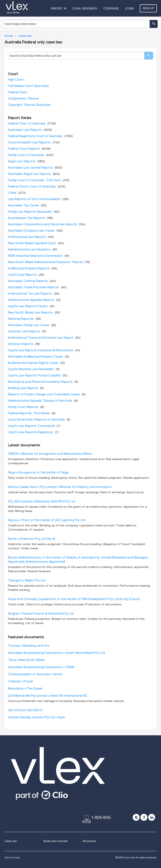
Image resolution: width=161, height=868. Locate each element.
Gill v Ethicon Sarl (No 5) (25, 710)
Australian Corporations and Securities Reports (42, 224)
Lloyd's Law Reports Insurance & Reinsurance (41, 350)
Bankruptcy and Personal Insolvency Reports (40, 382)
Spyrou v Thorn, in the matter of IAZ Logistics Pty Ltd (47, 520)
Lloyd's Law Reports (22, 275)
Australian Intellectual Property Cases (35, 357)
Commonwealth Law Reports (29, 142)
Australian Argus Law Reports (30, 174)
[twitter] (136, 817)
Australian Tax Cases (23, 205)
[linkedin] (152, 817)
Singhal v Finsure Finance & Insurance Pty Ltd (41, 614)
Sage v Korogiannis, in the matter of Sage (38, 472)
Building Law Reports (23, 388)
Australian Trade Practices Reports (33, 287)
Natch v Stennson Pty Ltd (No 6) (32, 539)
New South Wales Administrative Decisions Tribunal (45, 262)
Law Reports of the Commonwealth (34, 199)
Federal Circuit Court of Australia (32, 186)
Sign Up (148, 8)
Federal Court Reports (24, 149)
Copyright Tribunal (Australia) (29, 105)
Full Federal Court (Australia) (28, 86)
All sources (89, 841)
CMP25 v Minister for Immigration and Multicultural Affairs (50, 454)
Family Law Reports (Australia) (30, 212)
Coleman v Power (21, 681)
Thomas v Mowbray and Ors (29, 646)
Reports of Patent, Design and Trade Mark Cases (44, 394)
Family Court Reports (23, 407)
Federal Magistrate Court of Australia (35, 136)
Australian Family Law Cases (29, 325)
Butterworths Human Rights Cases (33, 363)
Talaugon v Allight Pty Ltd (27, 580)
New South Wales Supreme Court (32, 243)
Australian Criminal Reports (28, 281)
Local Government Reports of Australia (36, 420)
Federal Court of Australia (27, 123)
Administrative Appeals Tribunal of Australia (40, 401)
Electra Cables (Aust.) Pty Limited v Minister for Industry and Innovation (60, 487)
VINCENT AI (58, 8)
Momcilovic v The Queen (25, 688)
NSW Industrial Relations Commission (35, 256)
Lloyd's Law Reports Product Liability (34, 375)
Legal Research (85, 8)
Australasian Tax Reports (26, 218)
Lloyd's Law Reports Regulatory (31, 432)
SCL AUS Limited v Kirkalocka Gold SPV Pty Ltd (42, 501)
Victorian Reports (21, 344)
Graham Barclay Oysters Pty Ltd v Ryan (36, 717)
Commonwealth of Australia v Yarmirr (35, 674)
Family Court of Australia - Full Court (34, 180)
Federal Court (18, 92)
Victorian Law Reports (24, 331)
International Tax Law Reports (30, 294)
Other (12, 193)
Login (129, 8)
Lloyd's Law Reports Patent (28, 306)
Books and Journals (56, 841)
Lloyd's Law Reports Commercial (31, 426)
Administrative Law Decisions (29, 249)
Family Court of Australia (26, 155)
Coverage (111, 8)
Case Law (11, 841)
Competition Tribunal (23, 98)
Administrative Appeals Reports (31, 300)
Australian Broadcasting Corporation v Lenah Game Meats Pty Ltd (56, 653)
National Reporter (21, 319)
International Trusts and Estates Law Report (41, 338)
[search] (149, 56)
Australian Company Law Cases (31, 231)
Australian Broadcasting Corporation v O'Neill (41, 667)
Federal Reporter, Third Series (29, 413)
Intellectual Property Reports (29, 268)
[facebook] (144, 817)
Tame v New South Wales (26, 660)
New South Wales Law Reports (30, 312)
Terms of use (12, 857)
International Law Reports (27, 237)
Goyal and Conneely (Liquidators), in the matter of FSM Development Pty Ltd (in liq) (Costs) (74, 599)
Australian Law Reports (25, 130)
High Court (16, 80)
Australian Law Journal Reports (30, 168)
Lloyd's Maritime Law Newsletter (31, 369)
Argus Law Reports (22, 161)
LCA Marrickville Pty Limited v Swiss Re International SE (47, 696)
